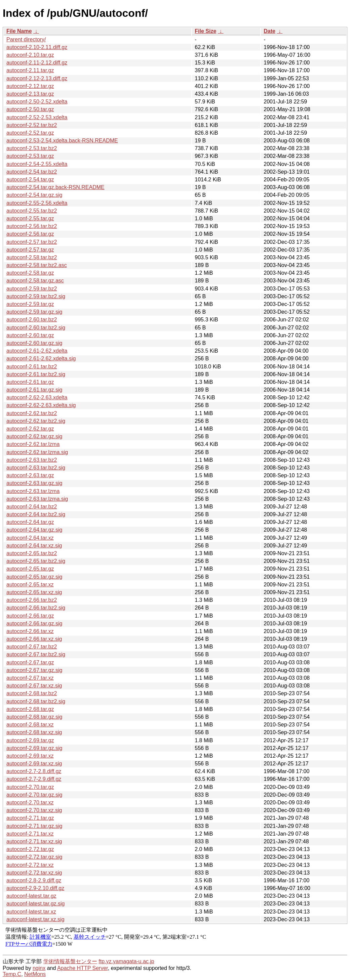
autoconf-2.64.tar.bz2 (32, 507)
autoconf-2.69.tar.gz (30, 740)
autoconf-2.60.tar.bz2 (32, 320)
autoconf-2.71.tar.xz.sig (34, 841)
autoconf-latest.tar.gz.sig (35, 904)
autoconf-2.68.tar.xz (30, 725)
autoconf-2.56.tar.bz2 (32, 226)
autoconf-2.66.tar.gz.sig (34, 623)
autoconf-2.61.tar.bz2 (32, 367)
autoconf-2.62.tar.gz (30, 429)
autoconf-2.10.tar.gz (30, 55)
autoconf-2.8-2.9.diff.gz (34, 880)
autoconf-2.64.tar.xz (30, 538)
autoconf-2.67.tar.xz (30, 678)
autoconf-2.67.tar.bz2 (32, 647)
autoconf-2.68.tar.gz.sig (34, 717)
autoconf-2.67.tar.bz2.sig (36, 654)
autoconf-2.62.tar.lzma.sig (37, 452)
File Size (205, 31)
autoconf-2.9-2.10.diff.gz (35, 888)
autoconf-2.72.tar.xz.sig (34, 873)
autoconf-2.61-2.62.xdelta (37, 351)
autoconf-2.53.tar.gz (30, 156)
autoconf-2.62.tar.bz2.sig (36, 421)
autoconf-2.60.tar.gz (30, 335)
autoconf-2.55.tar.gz (30, 218)
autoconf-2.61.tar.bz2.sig (36, 374)
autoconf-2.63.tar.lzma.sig (37, 499)
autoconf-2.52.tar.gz (30, 133)
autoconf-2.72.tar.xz (30, 865)
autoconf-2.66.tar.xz (30, 631)
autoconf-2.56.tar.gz (30, 234)
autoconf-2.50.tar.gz (30, 109)
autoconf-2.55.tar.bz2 (32, 211)
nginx (39, 968)
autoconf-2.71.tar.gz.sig (34, 826)
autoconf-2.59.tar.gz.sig (34, 312)
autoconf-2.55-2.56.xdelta (37, 203)
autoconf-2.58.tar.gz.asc (35, 281)
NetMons (35, 974)
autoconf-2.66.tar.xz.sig (34, 639)
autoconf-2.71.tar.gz (30, 818)
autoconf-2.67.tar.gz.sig (34, 670)
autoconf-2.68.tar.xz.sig (34, 732)
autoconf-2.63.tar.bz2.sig (36, 468)
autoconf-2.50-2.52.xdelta (37, 102)
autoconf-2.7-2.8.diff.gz (34, 771)
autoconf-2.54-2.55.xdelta (37, 164)
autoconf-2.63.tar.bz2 (32, 460)
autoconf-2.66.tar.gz (30, 616)
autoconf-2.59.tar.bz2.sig (36, 296)
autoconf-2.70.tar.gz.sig (34, 795)
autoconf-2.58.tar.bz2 (32, 257)
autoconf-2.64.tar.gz (30, 522)
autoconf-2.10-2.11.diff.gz (37, 47)
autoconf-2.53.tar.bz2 (32, 148)
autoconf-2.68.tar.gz (30, 709)
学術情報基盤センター (70, 961)
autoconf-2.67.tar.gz (30, 662)
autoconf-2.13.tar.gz (30, 94)
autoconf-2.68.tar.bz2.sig (36, 701)
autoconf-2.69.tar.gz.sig (34, 748)
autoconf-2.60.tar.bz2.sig (36, 328)
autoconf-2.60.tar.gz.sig (34, 343)
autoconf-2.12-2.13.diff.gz (37, 78)
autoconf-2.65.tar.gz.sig (34, 577)
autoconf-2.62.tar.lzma (33, 444)
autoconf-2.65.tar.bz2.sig (36, 561)
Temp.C (12, 974)
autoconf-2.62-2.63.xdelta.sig (41, 405)
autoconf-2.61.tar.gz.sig (34, 390)
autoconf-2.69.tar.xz (30, 756)
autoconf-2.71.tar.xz (30, 834)
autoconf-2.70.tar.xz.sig (34, 810)
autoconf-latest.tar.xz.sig (35, 919)
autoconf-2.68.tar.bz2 (32, 693)
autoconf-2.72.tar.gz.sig (34, 857)
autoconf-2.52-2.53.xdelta (37, 117)
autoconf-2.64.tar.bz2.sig (36, 514)
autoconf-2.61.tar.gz (30, 382)
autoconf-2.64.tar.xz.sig (34, 546)
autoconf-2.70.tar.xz (30, 803)
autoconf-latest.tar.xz (31, 912)
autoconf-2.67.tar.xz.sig (34, 686)
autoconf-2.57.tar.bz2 (32, 242)
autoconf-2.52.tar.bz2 (32, 125)
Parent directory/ (26, 39)
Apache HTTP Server (83, 968)
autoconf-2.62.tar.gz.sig (34, 436)
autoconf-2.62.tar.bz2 (32, 413)
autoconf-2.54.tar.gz (30, 180)
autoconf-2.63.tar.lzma (33, 491)
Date (269, 31)
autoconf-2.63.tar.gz (30, 475)
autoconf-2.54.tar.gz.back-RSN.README (55, 187)
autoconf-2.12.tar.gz (30, 86)
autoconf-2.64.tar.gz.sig (34, 530)
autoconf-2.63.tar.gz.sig (34, 483)
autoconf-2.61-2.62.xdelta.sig (41, 359)
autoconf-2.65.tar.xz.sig (34, 592)
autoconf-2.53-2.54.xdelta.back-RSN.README (62, 141)
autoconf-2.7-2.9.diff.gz (34, 779)
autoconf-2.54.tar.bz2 (32, 172)
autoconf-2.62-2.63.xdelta (37, 397)
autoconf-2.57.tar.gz (30, 250)
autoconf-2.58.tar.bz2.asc (37, 265)
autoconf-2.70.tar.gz (30, 787)
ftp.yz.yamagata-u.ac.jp (126, 961)
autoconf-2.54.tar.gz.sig (34, 195)
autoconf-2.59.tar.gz (30, 304)
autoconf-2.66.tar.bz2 (32, 600)
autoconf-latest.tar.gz (31, 896)
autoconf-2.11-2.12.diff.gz (37, 63)
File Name (19, 31)
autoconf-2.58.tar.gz (30, 273)
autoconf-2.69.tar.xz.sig (34, 764)
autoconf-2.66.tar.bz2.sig (36, 608)
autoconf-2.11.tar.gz (30, 70)
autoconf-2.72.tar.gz (30, 849)
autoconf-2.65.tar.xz (30, 585)
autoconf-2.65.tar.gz (30, 569)
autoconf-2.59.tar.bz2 (32, 289)
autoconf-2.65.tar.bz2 (32, 553)
